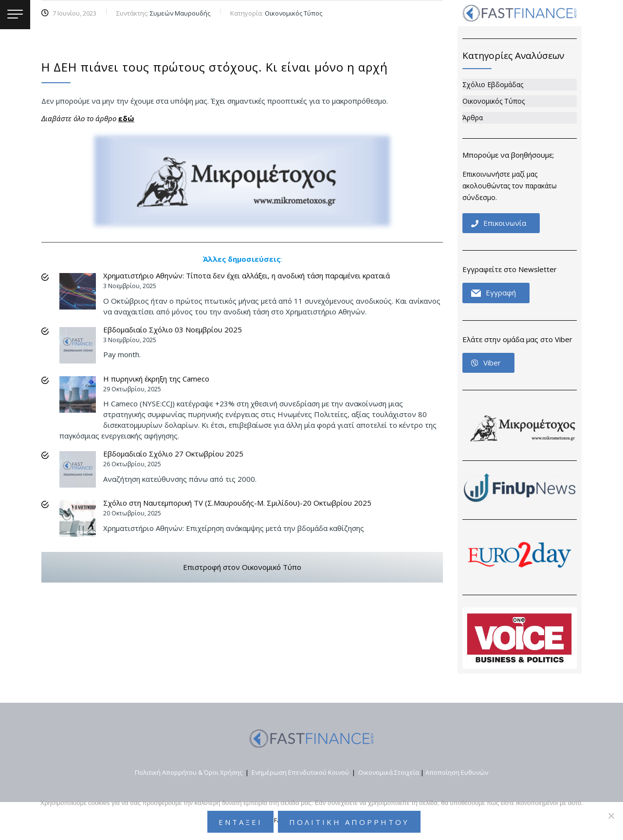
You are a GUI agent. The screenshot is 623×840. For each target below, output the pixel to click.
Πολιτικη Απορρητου (350, 822)
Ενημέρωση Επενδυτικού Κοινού (300, 772)
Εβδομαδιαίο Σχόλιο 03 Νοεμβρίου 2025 (173, 329)
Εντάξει (240, 822)
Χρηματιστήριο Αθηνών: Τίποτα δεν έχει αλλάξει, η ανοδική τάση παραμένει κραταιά (247, 275)
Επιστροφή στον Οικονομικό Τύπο (242, 567)
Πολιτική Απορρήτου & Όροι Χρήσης (189, 772)
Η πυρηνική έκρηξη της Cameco (156, 379)
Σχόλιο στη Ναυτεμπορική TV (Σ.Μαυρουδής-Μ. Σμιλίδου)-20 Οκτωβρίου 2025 (237, 503)
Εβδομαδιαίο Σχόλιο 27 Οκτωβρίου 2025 (173, 454)
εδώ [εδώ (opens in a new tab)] (126, 118)
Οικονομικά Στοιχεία (389, 772)
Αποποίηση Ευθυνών (457, 772)
